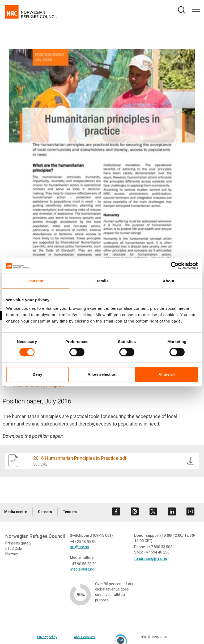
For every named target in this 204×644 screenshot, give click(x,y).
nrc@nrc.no (79, 547)
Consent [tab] (35, 281)
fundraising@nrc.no (151, 559)
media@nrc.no (82, 569)
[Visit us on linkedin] (172, 511)
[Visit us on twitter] (153, 511)
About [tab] (169, 281)
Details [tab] (102, 281)
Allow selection (102, 374)
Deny (37, 374)
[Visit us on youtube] (190, 511)
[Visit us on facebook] (116, 511)
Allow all (167, 374)
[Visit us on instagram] (135, 511)
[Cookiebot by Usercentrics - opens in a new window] (175, 266)
